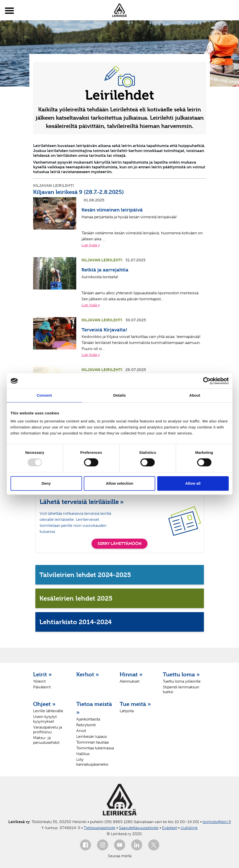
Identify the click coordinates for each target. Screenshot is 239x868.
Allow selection (119, 483)
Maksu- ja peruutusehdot (46, 740)
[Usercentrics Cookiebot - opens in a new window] (207, 381)
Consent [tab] (44, 395)
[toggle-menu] (9, 11)
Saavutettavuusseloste (139, 828)
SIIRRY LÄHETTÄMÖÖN (119, 544)
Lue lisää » (91, 245)
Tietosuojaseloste (100, 828)
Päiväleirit (42, 687)
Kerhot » (88, 674)
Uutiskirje (189, 828)
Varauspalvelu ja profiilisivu (48, 730)
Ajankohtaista (88, 719)
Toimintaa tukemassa (95, 748)
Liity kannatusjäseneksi (92, 762)
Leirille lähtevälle (48, 711)
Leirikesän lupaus (92, 736)
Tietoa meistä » (94, 708)
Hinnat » (131, 674)
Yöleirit (39, 681)
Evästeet (170, 828)
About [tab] (195, 395)
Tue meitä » (135, 704)
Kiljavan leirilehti (54, 186)
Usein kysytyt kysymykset (45, 719)
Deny (46, 483)
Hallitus (83, 754)
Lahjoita (127, 711)
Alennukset (130, 681)
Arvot (81, 731)
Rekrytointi (86, 725)
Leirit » (43, 674)
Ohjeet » (44, 704)
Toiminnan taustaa (92, 742)
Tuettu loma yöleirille (182, 681)
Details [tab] (120, 395)
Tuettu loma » (181, 674)
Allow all (193, 483)
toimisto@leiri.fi (217, 822)
